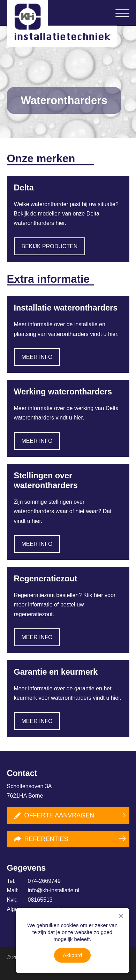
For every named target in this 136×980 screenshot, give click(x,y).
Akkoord (72, 955)
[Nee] (121, 916)
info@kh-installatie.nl (43, 890)
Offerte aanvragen (54, 816)
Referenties (41, 839)
